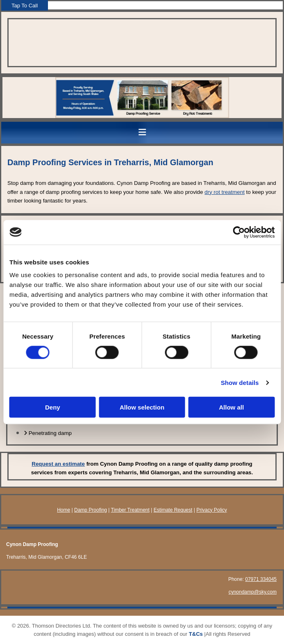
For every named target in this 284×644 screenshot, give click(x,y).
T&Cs (196, 634)
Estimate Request (173, 510)
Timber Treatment (130, 510)
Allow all (231, 407)
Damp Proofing (91, 510)
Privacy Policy (212, 510)
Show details (240, 382)
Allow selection (142, 407)
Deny (53, 407)
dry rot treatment (225, 192)
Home (64, 510)
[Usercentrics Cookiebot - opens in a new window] (239, 232)
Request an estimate (58, 464)
